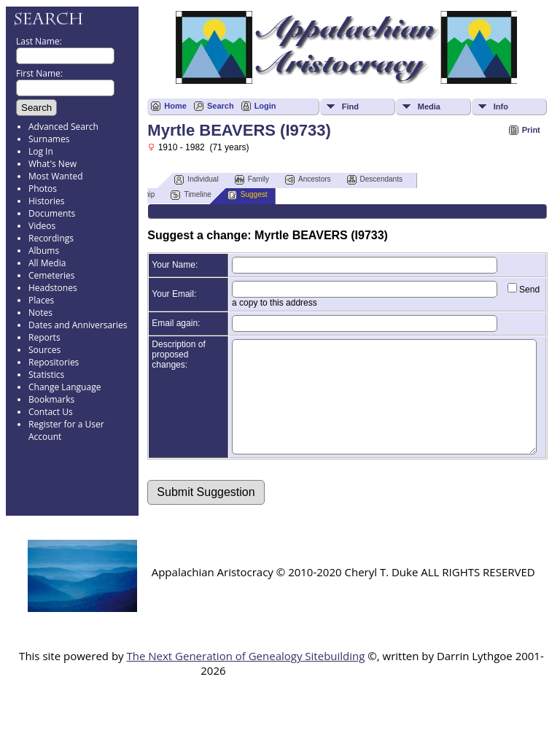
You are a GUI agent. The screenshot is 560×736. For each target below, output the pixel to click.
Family (252, 180)
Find (350, 106)
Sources (44, 350)
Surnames (49, 139)
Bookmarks (51, 399)
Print (531, 130)
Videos (42, 226)
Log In (41, 151)
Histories (46, 201)
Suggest (248, 195)
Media (429, 106)
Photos (43, 189)
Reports (44, 337)
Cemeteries (52, 275)
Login (265, 106)
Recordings (51, 238)
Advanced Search (63, 127)
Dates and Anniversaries (78, 325)
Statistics (46, 375)
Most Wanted (56, 176)
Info (501, 106)
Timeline (191, 195)
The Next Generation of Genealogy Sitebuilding (245, 678)
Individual (196, 180)
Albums (44, 251)
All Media (47, 263)
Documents (52, 213)
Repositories (54, 362)
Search (221, 106)
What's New (52, 164)
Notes (40, 313)
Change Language (65, 387)
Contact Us (51, 412)
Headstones (53, 288)
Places (41, 300)
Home (175, 106)
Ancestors (308, 180)
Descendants (375, 180)
